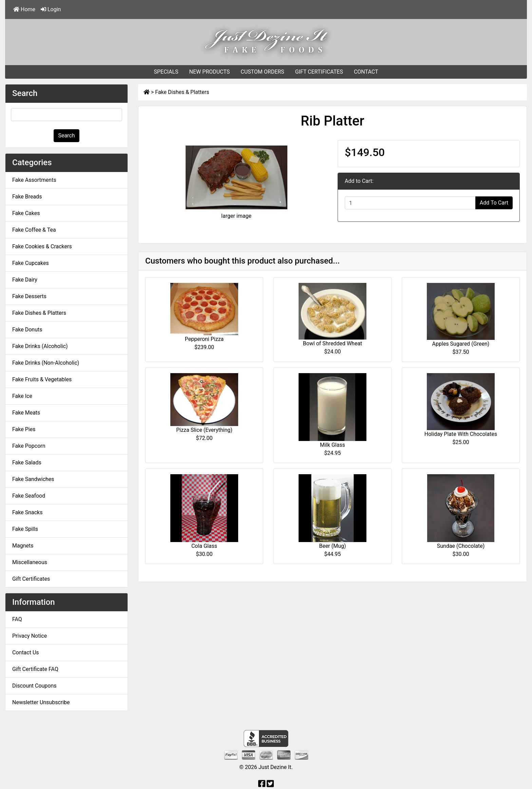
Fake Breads (27, 197)
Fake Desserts (29, 296)
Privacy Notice (30, 636)
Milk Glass (332, 445)
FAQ (17, 619)
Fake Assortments (34, 180)
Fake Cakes (26, 213)
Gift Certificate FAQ (35, 669)
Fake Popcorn (29, 446)
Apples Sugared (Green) (461, 344)
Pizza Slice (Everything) (204, 430)
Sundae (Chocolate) (461, 546)
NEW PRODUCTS (210, 72)
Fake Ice (22, 396)
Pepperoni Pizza (204, 339)
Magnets (23, 546)
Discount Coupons (34, 686)
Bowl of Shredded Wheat (333, 343)
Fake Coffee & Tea (34, 230)
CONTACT (366, 72)
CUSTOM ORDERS (262, 72)
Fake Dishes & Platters (182, 92)
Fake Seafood (29, 496)
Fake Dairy (25, 280)
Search (66, 136)
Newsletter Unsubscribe (41, 702)
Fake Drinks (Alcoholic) (40, 346)
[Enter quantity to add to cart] (410, 203)
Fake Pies (24, 429)
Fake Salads (27, 463)
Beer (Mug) (332, 546)
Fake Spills (25, 529)
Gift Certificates (31, 579)
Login (51, 9)
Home (24, 9)
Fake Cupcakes (31, 263)
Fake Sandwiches (33, 479)
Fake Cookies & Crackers (42, 246)
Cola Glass (204, 546)
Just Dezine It (275, 767)
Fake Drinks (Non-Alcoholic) (46, 363)
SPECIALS (166, 72)
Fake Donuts (27, 330)
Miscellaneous (30, 562)
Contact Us (26, 652)
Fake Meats (26, 413)
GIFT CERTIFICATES (319, 72)
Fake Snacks (27, 512)
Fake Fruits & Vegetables (42, 379)
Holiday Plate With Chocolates (461, 434)
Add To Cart (494, 203)
